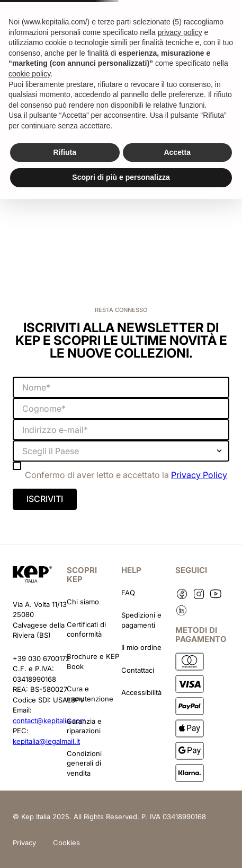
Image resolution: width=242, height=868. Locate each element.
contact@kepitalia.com (49, 721)
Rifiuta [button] (65, 152)
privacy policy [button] (180, 32)
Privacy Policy (199, 475)
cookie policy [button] (29, 74)
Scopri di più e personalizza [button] (121, 177)
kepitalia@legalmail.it (46, 741)
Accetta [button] (177, 152)
